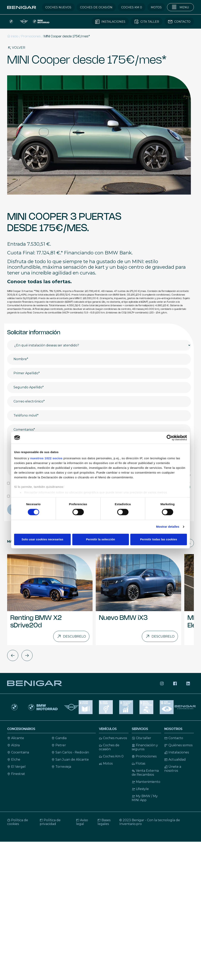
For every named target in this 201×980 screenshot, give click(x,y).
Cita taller (141, 738)
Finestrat (16, 774)
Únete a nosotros (173, 769)
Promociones (31, 36)
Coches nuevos (113, 738)
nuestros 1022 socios (46, 458)
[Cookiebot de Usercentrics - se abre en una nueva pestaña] (170, 438)
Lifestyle (140, 789)
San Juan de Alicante (70, 759)
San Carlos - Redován (70, 752)
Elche (14, 759)
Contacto (174, 738)
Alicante (16, 738)
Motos (106, 763)
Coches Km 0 (111, 756)
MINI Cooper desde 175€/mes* (67, 36)
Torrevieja (61, 767)
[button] (13, 655)
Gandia (59, 738)
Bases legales (104, 822)
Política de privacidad (50, 822)
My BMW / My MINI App (145, 798)
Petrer (59, 745)
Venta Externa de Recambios (145, 773)
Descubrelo (71, 636)
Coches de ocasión (109, 747)
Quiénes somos (178, 745)
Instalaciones (177, 752)
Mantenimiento (146, 782)
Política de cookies (18, 822)
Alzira (13, 745)
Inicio (13, 36)
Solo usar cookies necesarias (42, 539)
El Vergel (16, 767)
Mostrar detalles (168, 527)
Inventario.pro (131, 824)
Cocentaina (18, 752)
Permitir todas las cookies (159, 539)
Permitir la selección (100, 539)
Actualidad (175, 759)
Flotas (138, 763)
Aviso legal (82, 822)
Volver (16, 48)
